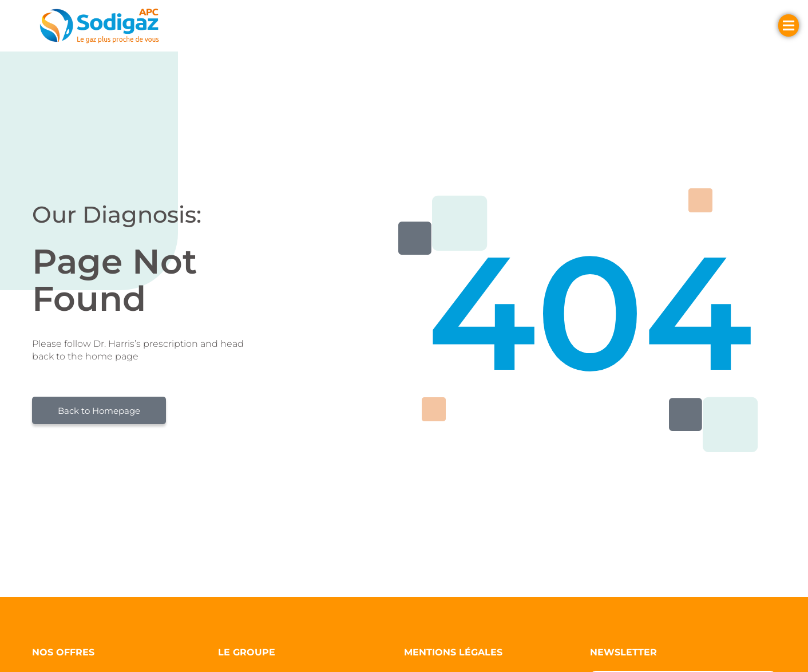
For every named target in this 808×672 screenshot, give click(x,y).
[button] (247, 26)
